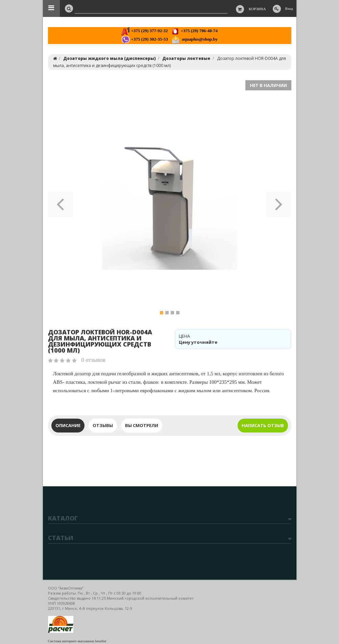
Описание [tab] (68, 425)
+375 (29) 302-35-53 (144, 39)
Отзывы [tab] (103, 425)
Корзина (257, 9)
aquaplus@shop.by (195, 39)
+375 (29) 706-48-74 (194, 31)
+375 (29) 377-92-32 (144, 31)
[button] (61, 202)
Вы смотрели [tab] (142, 425)
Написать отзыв (263, 425)
